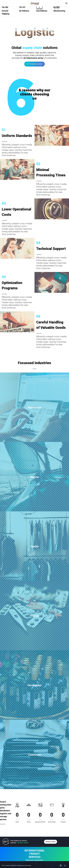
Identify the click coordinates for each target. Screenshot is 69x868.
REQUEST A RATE (51, 842)
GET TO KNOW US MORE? (34, 64)
